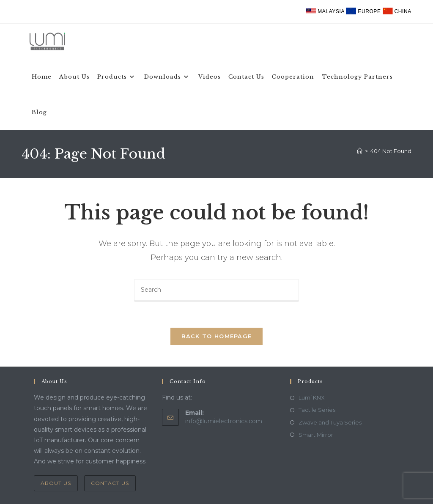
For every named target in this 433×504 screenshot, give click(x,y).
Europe (364, 11)
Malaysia (326, 11)
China (397, 11)
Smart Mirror (316, 435)
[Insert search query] (216, 290)
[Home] (360, 151)
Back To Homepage (217, 336)
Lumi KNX (312, 397)
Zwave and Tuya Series (330, 422)
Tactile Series (317, 410)
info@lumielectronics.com (224, 421)
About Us (56, 483)
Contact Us (110, 483)
